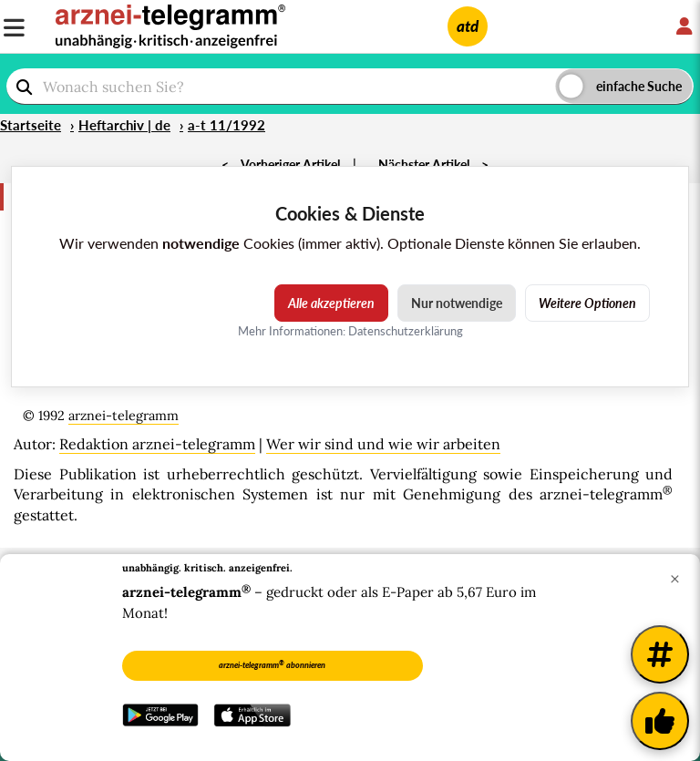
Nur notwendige (457, 303)
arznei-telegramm (124, 416)
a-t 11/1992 (226, 125)
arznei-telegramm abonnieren (272, 664)
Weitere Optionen (587, 303)
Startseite (31, 125)
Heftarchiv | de (124, 125)
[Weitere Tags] (660, 654)
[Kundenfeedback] (660, 721)
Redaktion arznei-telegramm (157, 444)
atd (468, 26)
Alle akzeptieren (331, 303)
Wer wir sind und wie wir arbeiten (383, 444)
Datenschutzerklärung (406, 331)
